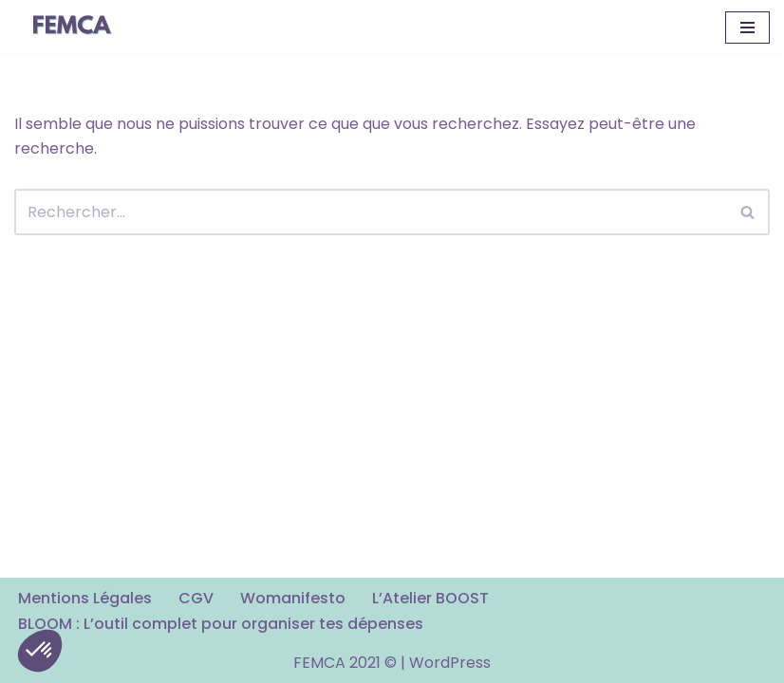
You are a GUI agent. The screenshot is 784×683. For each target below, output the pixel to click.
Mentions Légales (85, 598)
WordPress (450, 663)
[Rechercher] (371, 212)
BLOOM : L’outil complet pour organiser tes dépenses (221, 624)
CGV (196, 598)
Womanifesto (293, 598)
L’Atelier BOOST (430, 598)
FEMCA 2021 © (345, 663)
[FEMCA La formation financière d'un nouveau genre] (71, 28)
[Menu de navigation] (747, 28)
